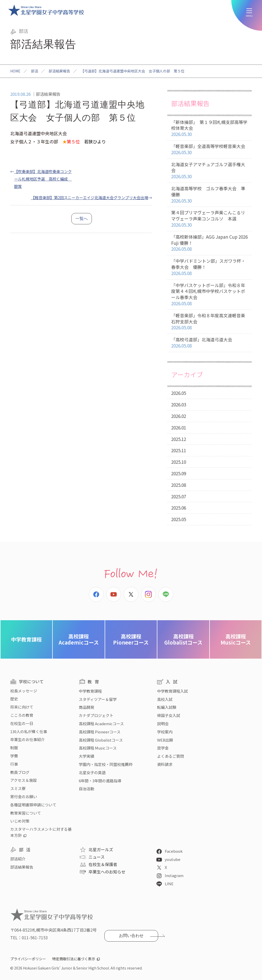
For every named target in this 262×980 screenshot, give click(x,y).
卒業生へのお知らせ (107, 872)
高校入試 (165, 699)
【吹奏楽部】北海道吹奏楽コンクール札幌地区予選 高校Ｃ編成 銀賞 (43, 179)
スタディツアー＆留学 (98, 699)
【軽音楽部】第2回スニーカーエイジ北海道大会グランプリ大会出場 (90, 197)
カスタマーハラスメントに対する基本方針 (41, 832)
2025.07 (179, 496)
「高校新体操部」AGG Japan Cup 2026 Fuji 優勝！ (210, 243)
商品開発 (86, 707)
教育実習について (26, 813)
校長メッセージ (24, 691)
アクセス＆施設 (24, 780)
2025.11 (179, 450)
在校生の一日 (22, 723)
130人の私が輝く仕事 (29, 731)
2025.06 (179, 508)
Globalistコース (183, 639)
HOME (15, 71)
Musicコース (236, 639)
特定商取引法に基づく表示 (74, 959)
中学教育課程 (26, 639)
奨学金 (163, 748)
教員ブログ (20, 772)
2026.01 (179, 428)
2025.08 (179, 485)
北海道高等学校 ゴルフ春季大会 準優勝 (210, 195)
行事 (14, 764)
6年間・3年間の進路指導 (100, 781)
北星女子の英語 (92, 772)
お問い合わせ (131, 936)
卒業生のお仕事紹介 (28, 739)
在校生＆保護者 (103, 864)
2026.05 (179, 393)
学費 (14, 756)
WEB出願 (165, 740)
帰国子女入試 (169, 715)
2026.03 (179, 404)
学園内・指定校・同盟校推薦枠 (106, 764)
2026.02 (179, 416)
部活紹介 (18, 859)
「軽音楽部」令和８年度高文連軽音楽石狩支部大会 (210, 322)
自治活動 (86, 789)
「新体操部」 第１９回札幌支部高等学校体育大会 (210, 128)
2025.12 (179, 439)
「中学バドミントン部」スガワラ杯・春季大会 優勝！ (210, 267)
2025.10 (179, 462)
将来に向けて (22, 707)
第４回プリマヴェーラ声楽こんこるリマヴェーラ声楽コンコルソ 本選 (210, 219)
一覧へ (82, 219)
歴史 (14, 699)
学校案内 (165, 732)
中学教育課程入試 (172, 691)
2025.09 (179, 473)
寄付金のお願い (24, 797)
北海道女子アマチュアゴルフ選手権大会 (210, 171)
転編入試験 (167, 707)
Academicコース (79, 639)
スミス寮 (18, 788)
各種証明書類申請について (33, 805)
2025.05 (179, 519)
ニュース (97, 857)
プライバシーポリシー (28, 959)
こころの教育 (22, 715)
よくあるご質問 (171, 756)
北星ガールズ (101, 849)
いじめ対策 (20, 821)
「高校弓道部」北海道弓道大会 (210, 343)
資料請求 (165, 764)
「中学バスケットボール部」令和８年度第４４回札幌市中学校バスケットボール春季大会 (210, 294)
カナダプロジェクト (96, 715)
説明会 (163, 724)
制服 (14, 748)
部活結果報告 (59, 71)
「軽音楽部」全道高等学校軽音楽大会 (210, 149)
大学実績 (86, 756)
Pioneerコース (131, 639)
